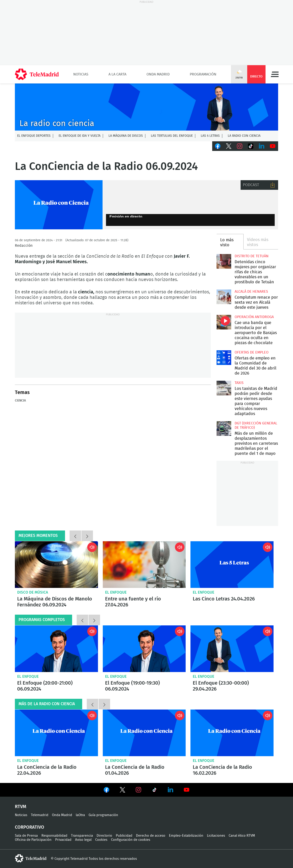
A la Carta (117, 74)
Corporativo (30, 827)
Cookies (101, 840)
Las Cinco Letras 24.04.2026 (232, 565)
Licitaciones (216, 836)
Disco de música (33, 592)
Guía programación (103, 815)
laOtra (80, 815)
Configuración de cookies (131, 840)
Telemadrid (40, 815)
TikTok (251, 146)
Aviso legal (83, 840)
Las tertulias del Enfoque (172, 136)
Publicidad (124, 836)
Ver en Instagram (138, 790)
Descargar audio (273, 185)
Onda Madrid (158, 74)
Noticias (81, 74)
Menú (275, 74)
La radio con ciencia (244, 136)
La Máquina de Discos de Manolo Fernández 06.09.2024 (56, 565)
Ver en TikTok (155, 791)
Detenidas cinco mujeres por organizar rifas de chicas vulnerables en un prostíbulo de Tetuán (224, 261)
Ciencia (20, 401)
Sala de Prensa (26, 836)
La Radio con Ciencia (59, 205)
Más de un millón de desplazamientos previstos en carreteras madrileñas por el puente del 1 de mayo (224, 428)
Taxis (239, 383)
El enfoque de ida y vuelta (80, 136)
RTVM (21, 807)
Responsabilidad (54, 836)
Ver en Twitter (122, 791)
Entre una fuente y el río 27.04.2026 (144, 565)
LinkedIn (262, 146)
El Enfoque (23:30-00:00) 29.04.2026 (232, 649)
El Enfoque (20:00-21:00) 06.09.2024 (56, 649)
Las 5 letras (210, 136)
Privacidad (63, 840)
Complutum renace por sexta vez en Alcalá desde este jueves (224, 297)
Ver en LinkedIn (171, 790)
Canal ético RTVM (242, 836)
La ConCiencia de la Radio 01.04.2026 (144, 733)
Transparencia (82, 836)
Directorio (104, 836)
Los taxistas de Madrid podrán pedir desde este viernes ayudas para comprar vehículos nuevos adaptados (224, 388)
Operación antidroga (254, 317)
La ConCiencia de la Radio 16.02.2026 (232, 733)
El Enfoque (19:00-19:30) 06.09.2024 (144, 649)
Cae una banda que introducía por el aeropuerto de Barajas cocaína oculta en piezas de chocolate (224, 322)
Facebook (218, 146)
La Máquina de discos (126, 136)
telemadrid (31, 858)
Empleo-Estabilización (186, 836)
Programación (203, 74)
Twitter (229, 146)
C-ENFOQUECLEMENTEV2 (146, 107)
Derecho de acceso (151, 836)
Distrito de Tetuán (252, 256)
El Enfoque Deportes (34, 136)
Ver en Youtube (187, 790)
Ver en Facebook (106, 791)
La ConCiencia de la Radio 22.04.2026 (56, 733)
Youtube (273, 146)
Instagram (240, 146)
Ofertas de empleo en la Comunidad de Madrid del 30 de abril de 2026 (224, 358)
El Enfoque (116, 592)
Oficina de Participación (33, 840)
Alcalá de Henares (251, 292)
